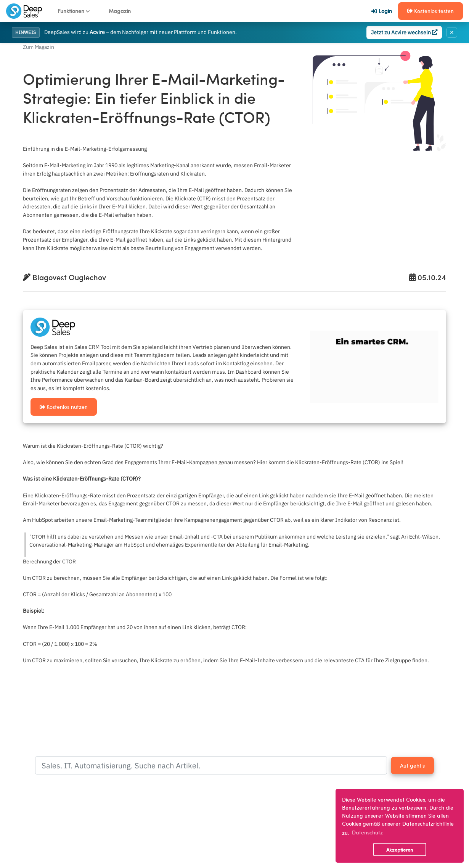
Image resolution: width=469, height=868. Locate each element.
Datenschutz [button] (367, 832)
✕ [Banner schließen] (452, 32)
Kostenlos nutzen (64, 407)
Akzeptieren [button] (400, 849)
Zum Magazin (39, 47)
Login (381, 11)
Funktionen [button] (74, 11)
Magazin (120, 11)
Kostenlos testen (430, 11)
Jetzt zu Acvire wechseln (404, 32)
